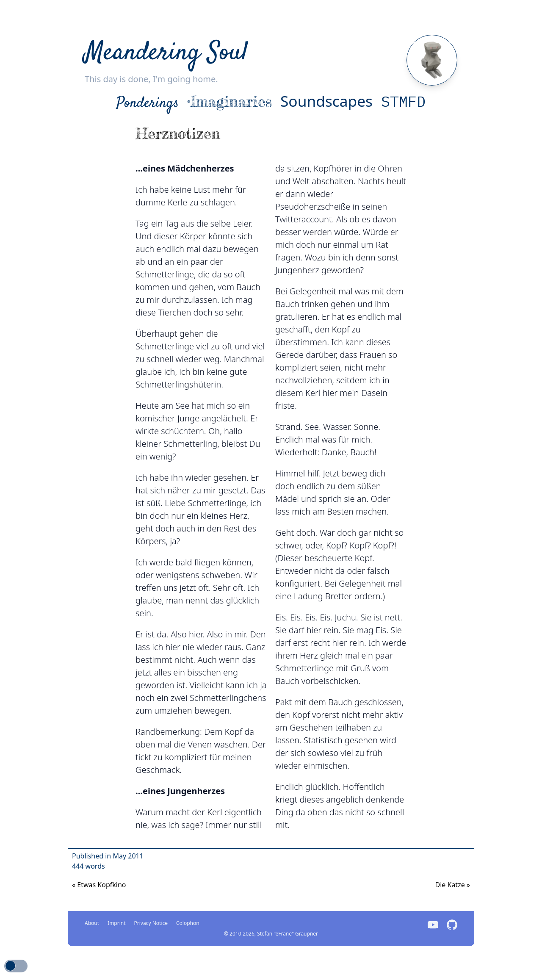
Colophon (188, 923)
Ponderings (148, 103)
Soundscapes (326, 101)
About (92, 923)
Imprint (116, 923)
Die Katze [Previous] (452, 885)
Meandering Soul (166, 53)
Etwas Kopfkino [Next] (99, 885)
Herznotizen (178, 134)
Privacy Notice (151, 923)
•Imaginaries (230, 101)
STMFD (403, 101)
